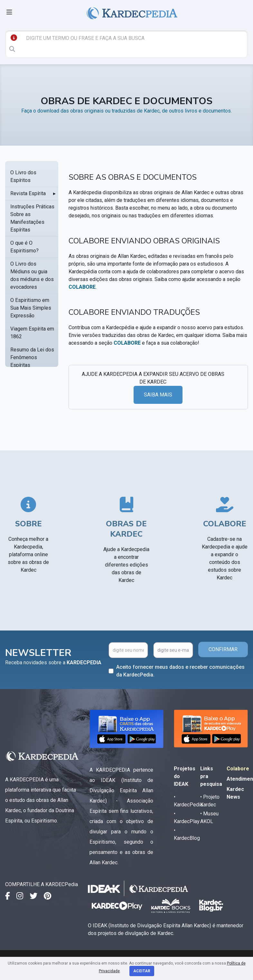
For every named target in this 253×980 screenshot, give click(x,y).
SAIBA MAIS (158, 395)
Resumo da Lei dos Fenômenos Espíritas (32, 357)
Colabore (238, 769)
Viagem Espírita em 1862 (32, 333)
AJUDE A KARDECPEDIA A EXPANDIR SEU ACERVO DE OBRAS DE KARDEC (153, 378)
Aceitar (142, 971)
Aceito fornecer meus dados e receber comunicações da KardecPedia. (180, 671)
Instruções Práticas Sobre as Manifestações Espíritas (32, 218)
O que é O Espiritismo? (24, 247)
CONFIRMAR (223, 649)
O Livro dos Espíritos (23, 176)
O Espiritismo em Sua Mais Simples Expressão (31, 308)
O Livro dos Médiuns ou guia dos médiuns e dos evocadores (32, 275)
